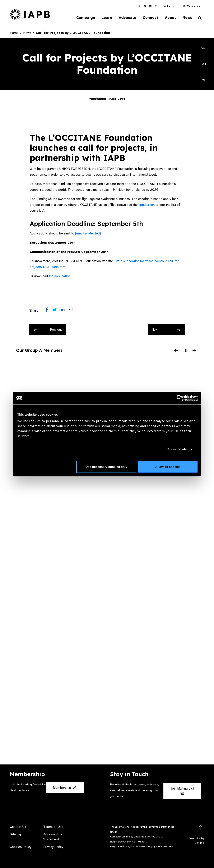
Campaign (83, 18)
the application (60, 276)
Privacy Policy (53, 847)
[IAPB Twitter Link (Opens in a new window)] (139, 6)
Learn (104, 18)
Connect (149, 18)
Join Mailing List (182, 791)
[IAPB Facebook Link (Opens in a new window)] (145, 6)
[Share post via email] (73, 311)
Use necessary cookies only (106, 467)
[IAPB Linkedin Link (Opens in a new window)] (150, 6)
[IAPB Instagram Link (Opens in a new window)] (156, 6)
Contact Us (18, 827)
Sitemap (16, 835)
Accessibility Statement (53, 837)
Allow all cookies (168, 467)
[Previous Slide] (176, 351)
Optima (199, 843)
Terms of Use (53, 827)
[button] (169, 6)
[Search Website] (200, 18)
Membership (194, 6)
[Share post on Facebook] (49, 311)
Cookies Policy (21, 847)
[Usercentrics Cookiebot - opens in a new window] (180, 398)
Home (14, 33)
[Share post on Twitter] (57, 311)
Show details (177, 449)
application (147, 205)
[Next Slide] (194, 351)
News (187, 18)
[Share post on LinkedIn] (65, 311)
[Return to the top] (200, 828)
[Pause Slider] (185, 351)
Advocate (125, 18)
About (169, 18)
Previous (48, 330)
